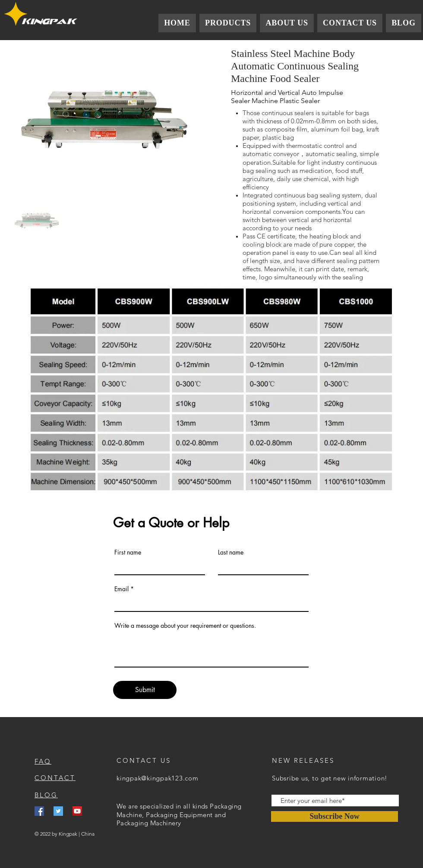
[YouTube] (77, 811)
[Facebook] (39, 811)
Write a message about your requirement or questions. (185, 626)
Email (122, 589)
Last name (231, 552)
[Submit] (145, 690)
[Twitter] (58, 811)
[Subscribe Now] (335, 816)
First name (128, 552)
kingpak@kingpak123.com (158, 778)
